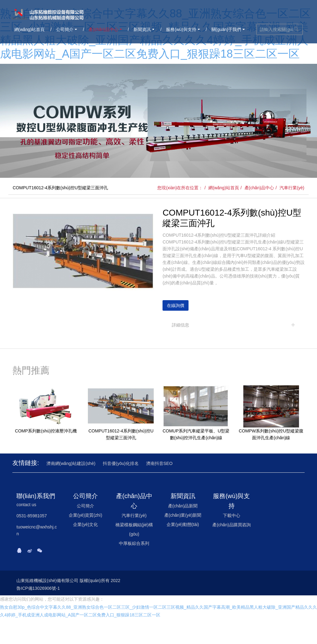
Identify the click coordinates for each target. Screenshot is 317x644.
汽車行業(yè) (292, 188)
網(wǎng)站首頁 (224, 188)
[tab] (234, 325)
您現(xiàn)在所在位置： (180, 188)
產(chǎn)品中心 (259, 188)
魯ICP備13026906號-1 (38, 588)
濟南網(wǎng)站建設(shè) (71, 463)
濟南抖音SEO (159, 463)
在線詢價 (176, 305)
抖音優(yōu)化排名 (121, 463)
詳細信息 (180, 325)
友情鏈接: (26, 463)
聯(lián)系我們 (36, 496)
